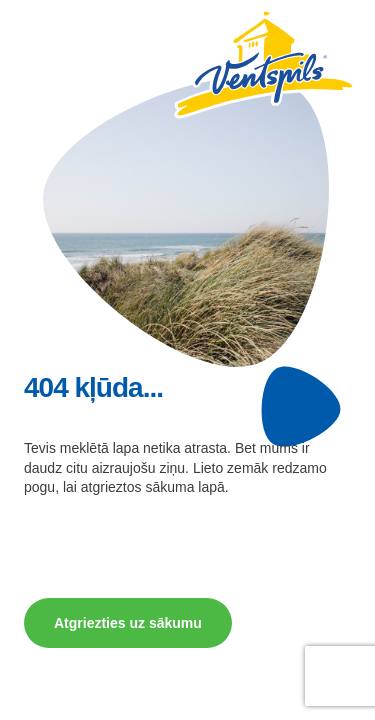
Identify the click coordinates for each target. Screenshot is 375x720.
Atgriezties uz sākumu (128, 623)
